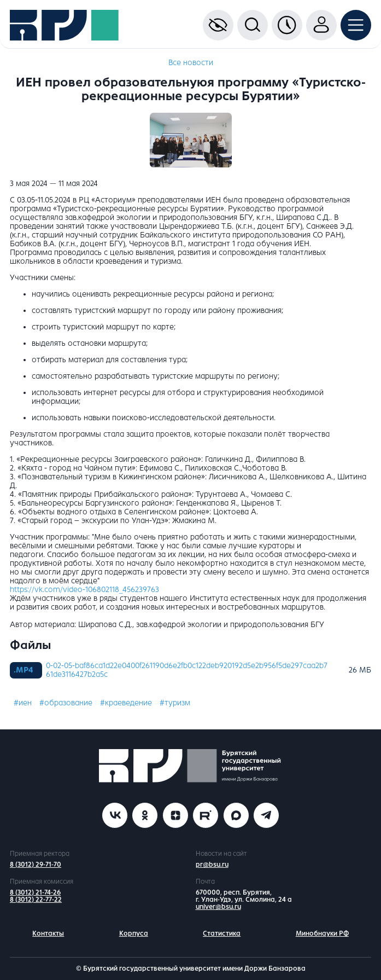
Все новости (191, 63)
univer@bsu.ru (218, 907)
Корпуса (134, 933)
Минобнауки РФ (322, 933)
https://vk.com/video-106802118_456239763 (84, 590)
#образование (66, 703)
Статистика (222, 933)
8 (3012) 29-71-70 (36, 865)
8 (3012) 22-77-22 (36, 900)
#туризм (175, 703)
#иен (23, 703)
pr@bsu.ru (212, 865)
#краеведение (126, 703)
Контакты (48, 933)
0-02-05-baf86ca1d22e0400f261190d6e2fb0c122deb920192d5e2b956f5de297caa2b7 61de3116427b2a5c (187, 670)
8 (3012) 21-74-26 (35, 892)
